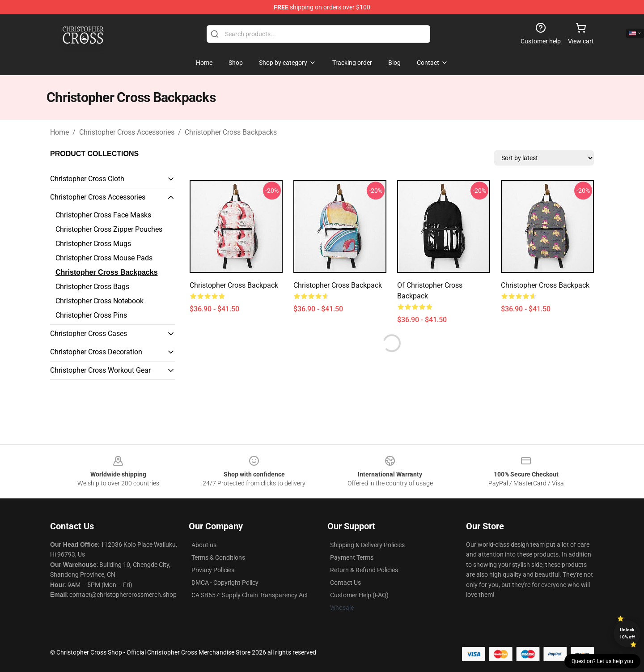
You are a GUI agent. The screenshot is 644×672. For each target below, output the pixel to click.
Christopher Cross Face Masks (103, 215)
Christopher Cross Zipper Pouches (109, 229)
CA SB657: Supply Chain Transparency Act (250, 595)
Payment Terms (352, 557)
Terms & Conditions (218, 557)
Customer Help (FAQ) (359, 595)
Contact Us (345, 583)
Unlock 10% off (627, 633)
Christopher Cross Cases (89, 334)
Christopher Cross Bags (92, 287)
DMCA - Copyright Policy (225, 583)
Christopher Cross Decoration (96, 352)
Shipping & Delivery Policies (367, 545)
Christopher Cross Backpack (234, 285)
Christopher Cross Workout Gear (100, 370)
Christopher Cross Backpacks (231, 132)
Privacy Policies (213, 570)
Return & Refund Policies (364, 570)
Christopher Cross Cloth (87, 179)
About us (204, 545)
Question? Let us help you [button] (602, 661)
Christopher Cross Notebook (100, 301)
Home (59, 132)
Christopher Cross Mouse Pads (104, 258)
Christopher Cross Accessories (127, 132)
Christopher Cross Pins (91, 315)
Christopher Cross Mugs (93, 244)
